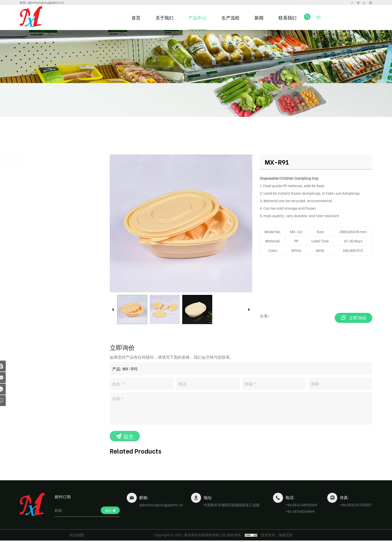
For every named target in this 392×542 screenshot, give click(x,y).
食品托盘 (39, 253)
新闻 (262, 17)
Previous (113, 309)
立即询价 (358, 318)
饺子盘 (35, 182)
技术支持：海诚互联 (279, 536)
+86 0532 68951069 (301, 506)
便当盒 (35, 173)
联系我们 (290, 17)
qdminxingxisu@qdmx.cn (46, 2)
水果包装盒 (41, 215)
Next (249, 309)
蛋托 (34, 240)
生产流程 (233, 17)
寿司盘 (35, 200)
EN (320, 17)
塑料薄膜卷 (41, 277)
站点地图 (77, 536)
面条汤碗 (37, 191)
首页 (139, 17)
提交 (128, 478)
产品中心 (200, 17)
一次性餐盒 (41, 160)
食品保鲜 (39, 228)
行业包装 (39, 265)
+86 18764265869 (300, 513)
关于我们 (167, 17)
